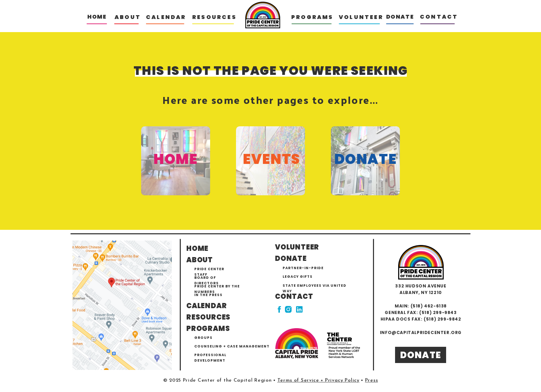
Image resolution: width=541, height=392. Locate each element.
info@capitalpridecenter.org (421, 332)
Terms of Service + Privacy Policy (318, 380)
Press (372, 380)
